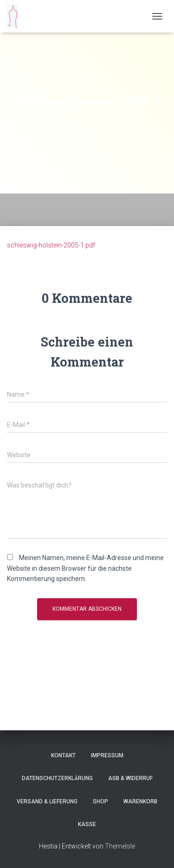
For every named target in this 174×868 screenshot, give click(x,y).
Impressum (107, 755)
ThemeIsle (120, 846)
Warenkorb (140, 801)
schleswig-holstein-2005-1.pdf (51, 245)
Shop (100, 801)
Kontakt (63, 755)
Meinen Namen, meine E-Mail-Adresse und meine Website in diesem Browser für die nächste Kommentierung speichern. (85, 568)
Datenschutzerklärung (57, 778)
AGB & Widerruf (130, 778)
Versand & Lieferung (47, 801)
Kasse (87, 824)
